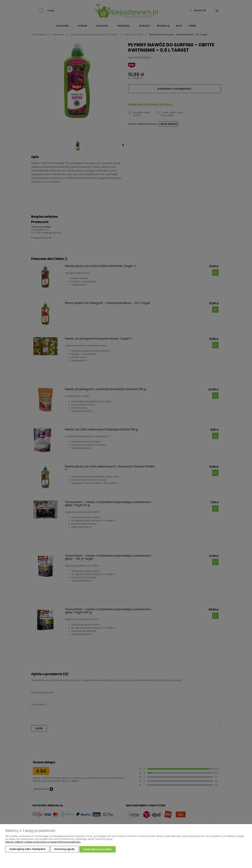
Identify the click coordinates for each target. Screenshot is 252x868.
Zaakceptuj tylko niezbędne (27, 849)
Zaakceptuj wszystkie (98, 849)
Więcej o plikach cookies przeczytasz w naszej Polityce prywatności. (43, 842)
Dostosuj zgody (64, 849)
